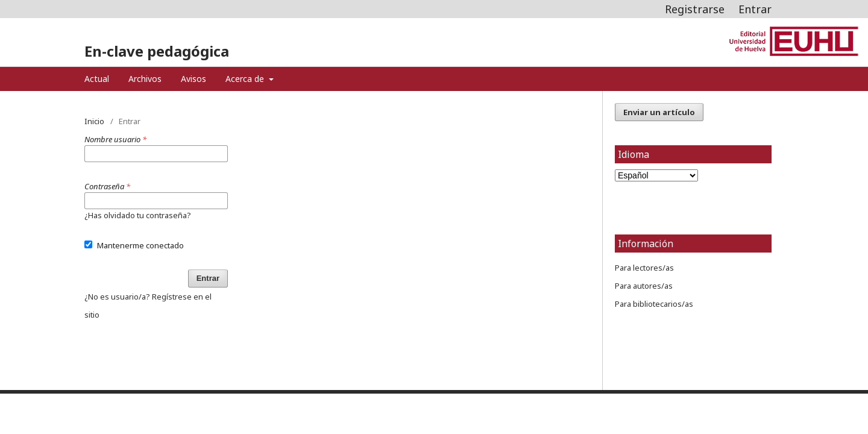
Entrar (755, 9)
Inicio (94, 121)
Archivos (145, 79)
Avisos (193, 79)
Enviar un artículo (659, 112)
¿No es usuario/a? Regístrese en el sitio (148, 306)
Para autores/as (644, 286)
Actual (97, 79)
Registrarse (695, 9)
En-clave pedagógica (157, 51)
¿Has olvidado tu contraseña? (138, 215)
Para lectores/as (644, 268)
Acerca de (246, 79)
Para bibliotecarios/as (654, 304)
